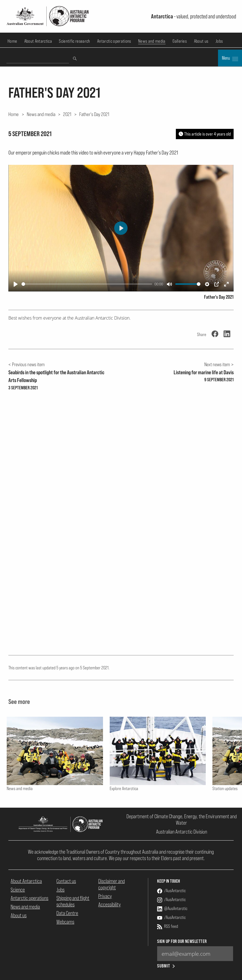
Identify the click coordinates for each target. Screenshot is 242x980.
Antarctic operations (114, 41)
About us (201, 41)
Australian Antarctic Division (182, 832)
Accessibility (110, 904)
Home (12, 41)
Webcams (65, 922)
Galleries (180, 41)
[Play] (16, 284)
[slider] (87, 284)
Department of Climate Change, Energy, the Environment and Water (182, 820)
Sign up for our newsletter (182, 941)
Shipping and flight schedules (73, 901)
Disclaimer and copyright (112, 884)
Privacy (105, 896)
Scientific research (74, 41)
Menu (230, 59)
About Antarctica (38, 41)
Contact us (66, 881)
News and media (152, 41)
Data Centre (67, 913)
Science (18, 890)
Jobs (219, 41)
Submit (166, 966)
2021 (67, 114)
